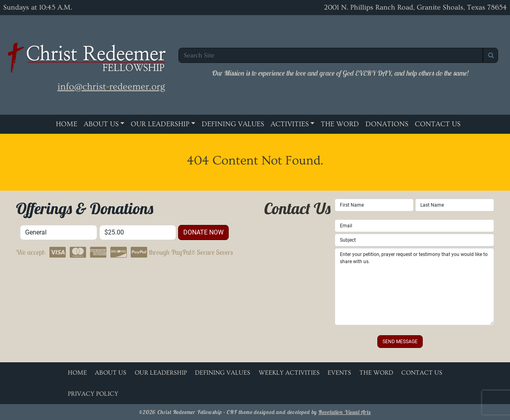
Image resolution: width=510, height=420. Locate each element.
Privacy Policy (93, 394)
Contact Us (438, 124)
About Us (101, 124)
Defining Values (233, 124)
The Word (340, 124)
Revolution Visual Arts (345, 412)
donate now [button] (203, 232)
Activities (290, 124)
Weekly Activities (289, 373)
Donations (387, 124)
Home (67, 124)
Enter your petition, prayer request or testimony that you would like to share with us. (414, 287)
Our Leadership (160, 124)
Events (339, 373)
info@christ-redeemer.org (111, 87)
